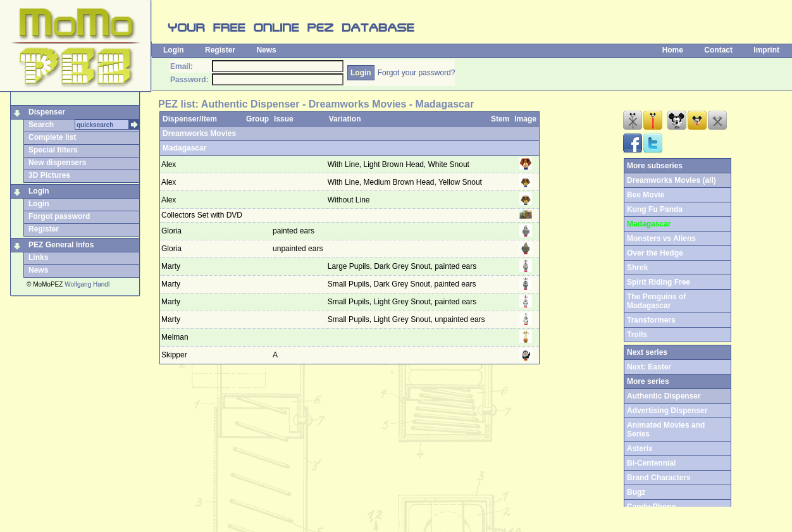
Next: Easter (649, 367)
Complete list (52, 137)
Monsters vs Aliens (661, 238)
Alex (169, 164)
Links (38, 257)
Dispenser (47, 112)
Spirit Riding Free (659, 282)
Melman (175, 337)
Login (174, 50)
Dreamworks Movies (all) (671, 180)
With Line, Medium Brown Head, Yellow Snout (406, 182)
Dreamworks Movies (199, 133)
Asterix (640, 448)
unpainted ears (299, 249)
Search (41, 125)
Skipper (174, 355)
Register (220, 50)
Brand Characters (659, 478)
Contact (718, 50)
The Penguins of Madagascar (656, 301)
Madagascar (184, 148)
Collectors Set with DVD (202, 215)
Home (673, 50)
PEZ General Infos (61, 245)
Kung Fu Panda (655, 209)
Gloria (171, 231)
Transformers (651, 320)
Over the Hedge (655, 253)
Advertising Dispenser (667, 411)
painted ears (294, 231)
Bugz (636, 492)
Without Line (350, 200)
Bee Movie (646, 195)
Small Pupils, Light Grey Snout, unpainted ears (407, 319)
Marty (171, 266)
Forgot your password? (417, 73)
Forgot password (59, 216)
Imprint (766, 50)
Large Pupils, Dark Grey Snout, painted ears (403, 266)
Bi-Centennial (651, 463)
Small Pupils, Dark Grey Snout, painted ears (403, 284)
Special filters (53, 150)
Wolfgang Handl (87, 284)
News (266, 50)
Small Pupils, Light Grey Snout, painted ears (403, 302)
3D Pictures (49, 175)
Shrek (637, 268)
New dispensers (57, 163)
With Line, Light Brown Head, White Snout (399, 164)
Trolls (637, 335)
